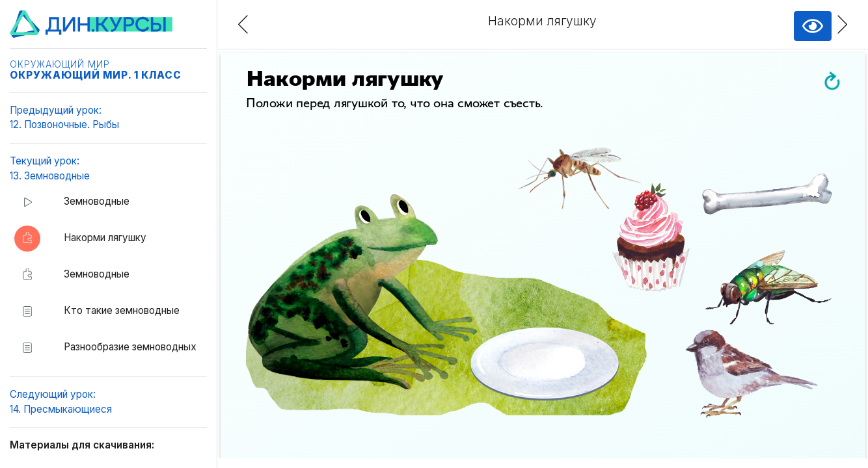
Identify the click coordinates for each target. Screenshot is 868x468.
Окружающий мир (60, 64)
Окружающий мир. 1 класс (96, 75)
